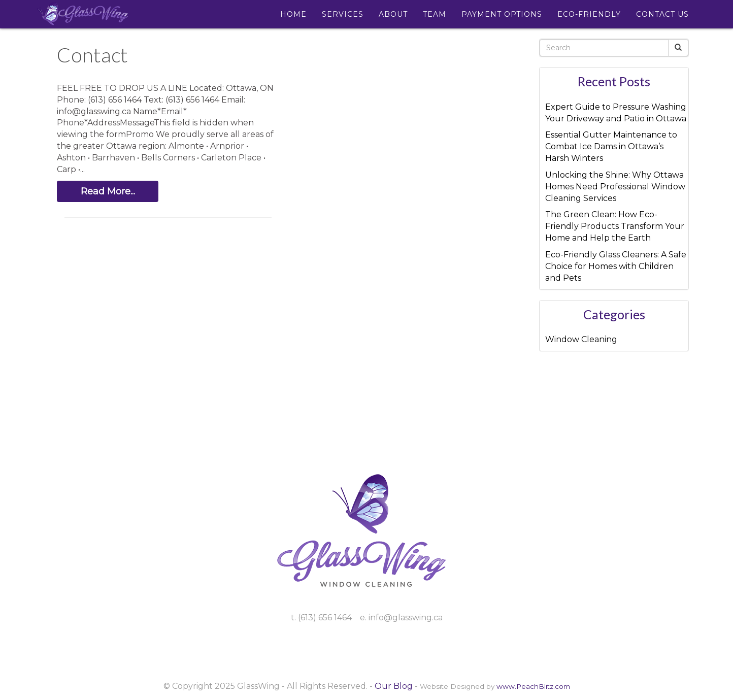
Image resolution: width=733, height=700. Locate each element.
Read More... (108, 191)
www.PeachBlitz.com (533, 686)
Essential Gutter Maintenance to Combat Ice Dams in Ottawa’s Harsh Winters (611, 146)
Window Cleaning (581, 339)
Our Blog (394, 686)
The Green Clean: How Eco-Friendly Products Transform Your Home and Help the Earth (615, 226)
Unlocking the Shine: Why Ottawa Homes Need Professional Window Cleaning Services (615, 187)
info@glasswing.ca (406, 618)
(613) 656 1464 (325, 618)
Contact (92, 55)
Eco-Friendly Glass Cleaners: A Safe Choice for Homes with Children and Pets (616, 266)
